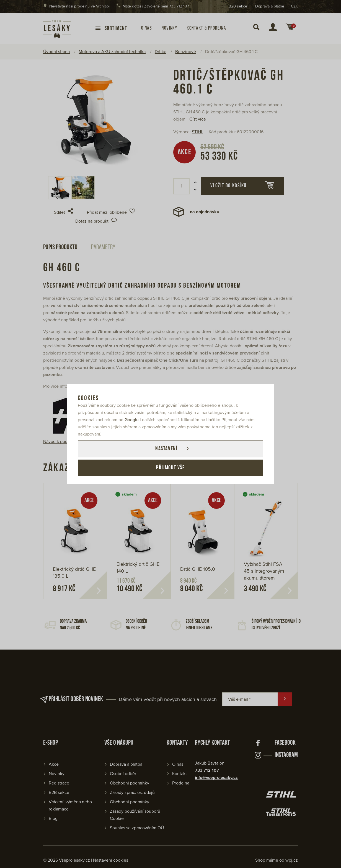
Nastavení (166, 449)
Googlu (132, 419)
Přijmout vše (170, 468)
